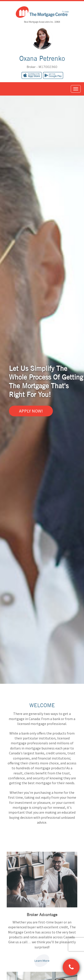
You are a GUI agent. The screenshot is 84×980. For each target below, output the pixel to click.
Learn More (42, 961)
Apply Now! (31, 411)
